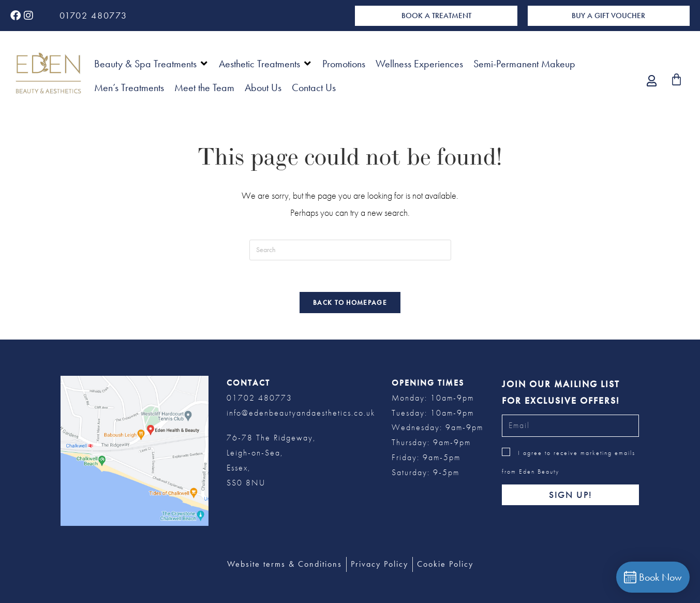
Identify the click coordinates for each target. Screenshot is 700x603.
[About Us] (263, 87)
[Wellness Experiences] (419, 64)
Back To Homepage (350, 303)
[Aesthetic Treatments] (265, 64)
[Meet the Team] (204, 87)
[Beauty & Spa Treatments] (151, 64)
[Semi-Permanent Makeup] (524, 64)
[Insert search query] (350, 250)
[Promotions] (344, 64)
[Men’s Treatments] (129, 87)
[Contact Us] (314, 87)
